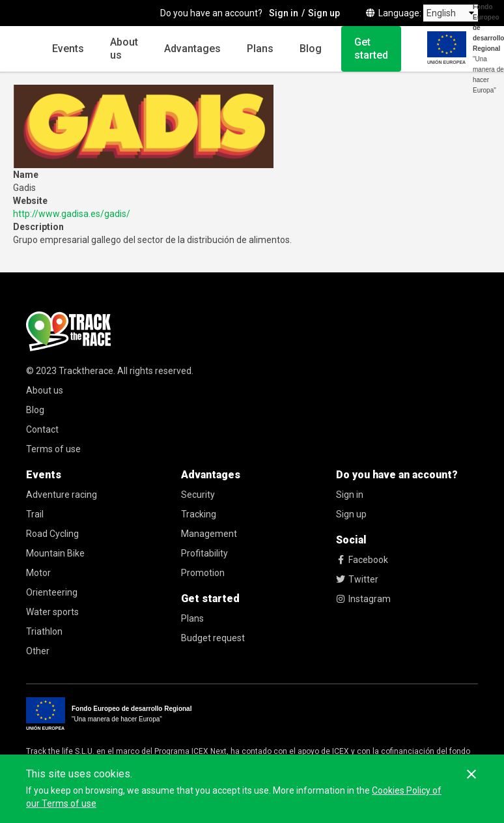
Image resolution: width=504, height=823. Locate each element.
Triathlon (44, 631)
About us (124, 49)
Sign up (351, 514)
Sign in (350, 495)
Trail (35, 514)
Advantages (192, 49)
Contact (42, 429)
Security (198, 495)
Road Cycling (52, 534)
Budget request (213, 638)
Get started (371, 49)
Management (209, 534)
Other (38, 651)
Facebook (362, 560)
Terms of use (53, 449)
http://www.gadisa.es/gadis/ (72, 214)
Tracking (199, 514)
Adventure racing (62, 495)
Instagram (363, 599)
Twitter (357, 579)
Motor (38, 573)
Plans (260, 49)
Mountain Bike (55, 553)
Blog (311, 49)
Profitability (204, 553)
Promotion (203, 573)
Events (68, 49)
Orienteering (52, 592)
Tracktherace (86, 371)
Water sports (52, 612)
